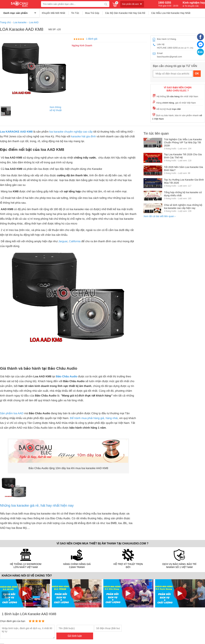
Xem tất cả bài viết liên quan (159, 216)
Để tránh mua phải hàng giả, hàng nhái (94, 418)
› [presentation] (200, 595)
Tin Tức (75, 13)
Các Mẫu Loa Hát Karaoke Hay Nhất (171, 13)
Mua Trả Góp (92, 13)
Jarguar (63, 241)
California (75, 241)
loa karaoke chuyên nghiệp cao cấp (71, 132)
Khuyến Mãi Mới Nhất (53, 13)
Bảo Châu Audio (67, 377)
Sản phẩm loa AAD (12, 413)
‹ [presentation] (5, 595)
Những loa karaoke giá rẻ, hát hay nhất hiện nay (37, 505)
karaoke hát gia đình (83, 137)
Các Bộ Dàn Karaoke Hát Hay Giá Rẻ (125, 13)
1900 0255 (168, 4)
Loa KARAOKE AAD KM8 (16, 132)
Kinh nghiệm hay (194, 4)
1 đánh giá (92, 39)
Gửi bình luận (75, 636)
